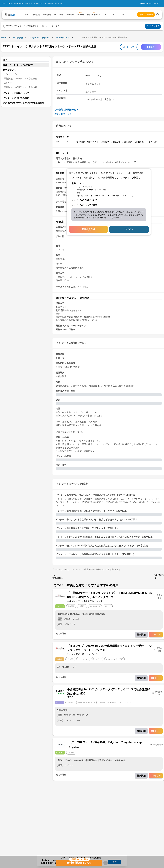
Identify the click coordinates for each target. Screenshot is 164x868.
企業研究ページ (63, 114)
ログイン (129, 229)
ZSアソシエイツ (63, 38)
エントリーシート (13, 74)
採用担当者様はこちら (149, 3)
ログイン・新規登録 (146, 15)
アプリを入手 (153, 26)
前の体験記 (58, 576)
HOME (4, 38)
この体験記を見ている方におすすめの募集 (24, 103)
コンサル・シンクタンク (39, 38)
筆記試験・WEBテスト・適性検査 (21, 79)
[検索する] (158, 15)
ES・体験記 (18, 38)
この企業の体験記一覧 (67, 110)
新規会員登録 (88, 229)
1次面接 (8, 83)
